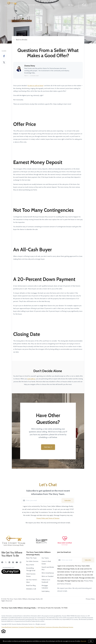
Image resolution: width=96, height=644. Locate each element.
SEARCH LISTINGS (30, 15)
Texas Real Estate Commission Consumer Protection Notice (18, 627)
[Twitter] (6, 562)
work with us (31, 379)
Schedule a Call (31, 589)
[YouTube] (17, 562)
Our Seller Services (32, 561)
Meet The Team (31, 558)
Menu (71, 5)
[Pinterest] (13, 562)
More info (83, 641)
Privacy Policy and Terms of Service (48, 518)
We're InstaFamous (48, 573)
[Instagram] (21, 562)
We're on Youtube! (48, 576)
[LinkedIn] (9, 562)
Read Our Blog (31, 585)
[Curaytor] (11, 573)
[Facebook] (2, 562)
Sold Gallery (46, 591)
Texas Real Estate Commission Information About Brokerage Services (54, 627)
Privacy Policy (90, 599)
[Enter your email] (43, 500)
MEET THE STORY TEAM (32, 5)
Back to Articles (22, 40)
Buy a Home (30, 565)
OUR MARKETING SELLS (50, 5)
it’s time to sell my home (35, 86)
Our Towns (45, 558)
